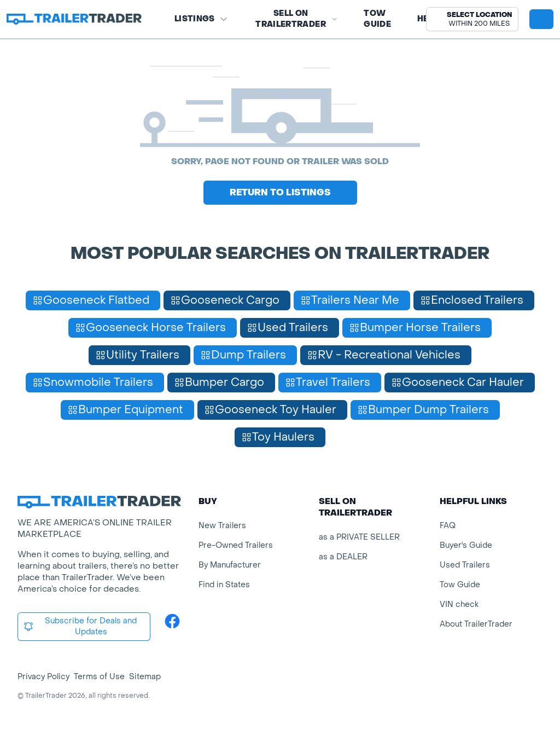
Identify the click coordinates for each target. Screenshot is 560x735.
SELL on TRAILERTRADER (296, 19)
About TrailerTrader (476, 624)
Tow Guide (377, 19)
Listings (201, 19)
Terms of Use (99, 677)
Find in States (224, 585)
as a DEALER (343, 557)
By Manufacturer (230, 565)
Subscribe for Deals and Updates (80, 626)
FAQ (448, 526)
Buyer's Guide (466, 545)
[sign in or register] (541, 19)
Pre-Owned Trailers (236, 545)
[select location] (472, 19)
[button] (472, 19)
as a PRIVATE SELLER (359, 537)
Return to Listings (280, 192)
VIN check (459, 604)
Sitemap (145, 677)
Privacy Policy (43, 677)
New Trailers (222, 526)
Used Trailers (465, 565)
